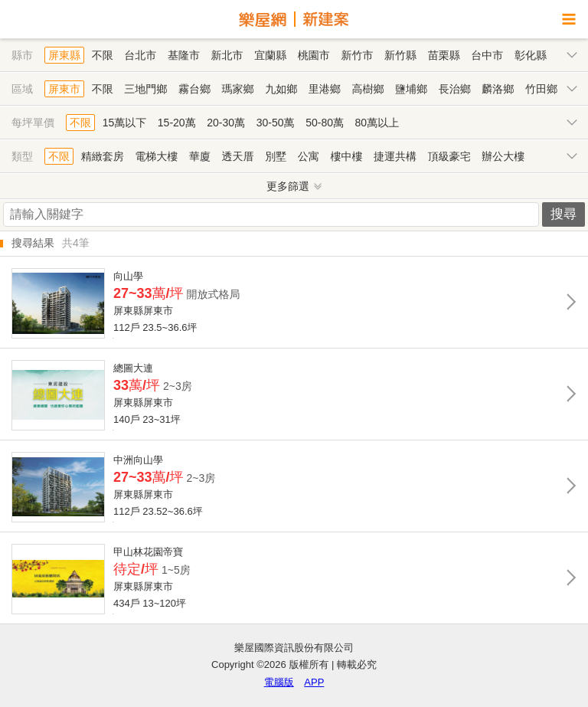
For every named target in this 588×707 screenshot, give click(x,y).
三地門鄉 (145, 89)
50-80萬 (325, 123)
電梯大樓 (156, 156)
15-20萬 (177, 123)
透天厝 (238, 156)
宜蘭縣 (270, 55)
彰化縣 (531, 55)
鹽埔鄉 (411, 89)
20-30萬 (226, 123)
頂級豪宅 (449, 156)
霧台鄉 (194, 89)
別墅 (276, 156)
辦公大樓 (503, 156)
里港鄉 (325, 89)
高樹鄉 (367, 89)
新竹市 (357, 55)
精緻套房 (103, 156)
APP (314, 682)
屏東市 (64, 89)
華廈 (200, 156)
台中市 (487, 55)
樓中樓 (346, 156)
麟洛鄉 (498, 89)
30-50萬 (276, 123)
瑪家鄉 (238, 89)
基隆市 (184, 55)
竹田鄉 (541, 89)
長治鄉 (455, 89)
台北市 (140, 55)
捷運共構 (395, 156)
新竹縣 (400, 55)
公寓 (309, 156)
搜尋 (563, 214)
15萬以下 (125, 123)
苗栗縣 (444, 55)
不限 (103, 55)
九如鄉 (281, 89)
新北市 (227, 55)
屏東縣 (64, 55)
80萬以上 (377, 123)
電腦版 (279, 682)
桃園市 (314, 55)
